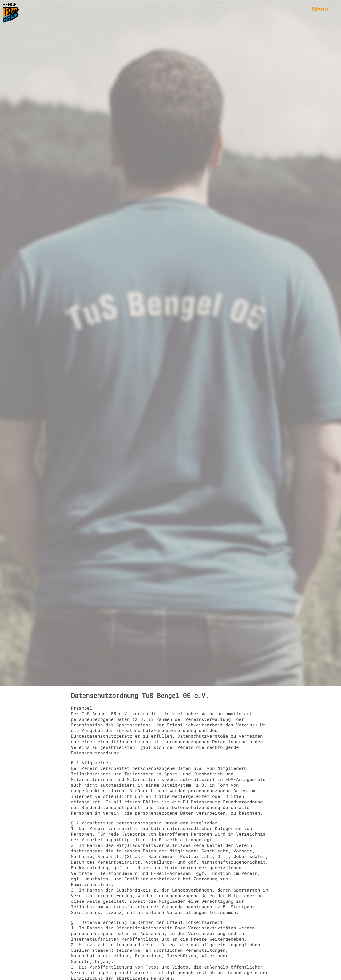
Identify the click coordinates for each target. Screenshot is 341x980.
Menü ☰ (324, 9)
